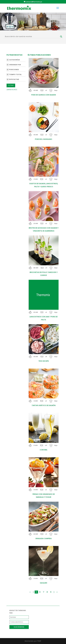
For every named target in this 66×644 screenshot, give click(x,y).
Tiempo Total (14, 74)
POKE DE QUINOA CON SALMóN (44, 95)
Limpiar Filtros (12, 90)
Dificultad (13, 79)
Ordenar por (14, 65)
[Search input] (32, 37)
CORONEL (44, 450)
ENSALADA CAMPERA (44, 538)
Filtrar (11, 85)
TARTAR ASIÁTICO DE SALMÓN (44, 405)
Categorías (13, 60)
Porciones (13, 70)
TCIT (39, 641)
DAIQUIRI (44, 583)
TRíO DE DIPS (44, 361)
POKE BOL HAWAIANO (44, 139)
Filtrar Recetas (14, 55)
